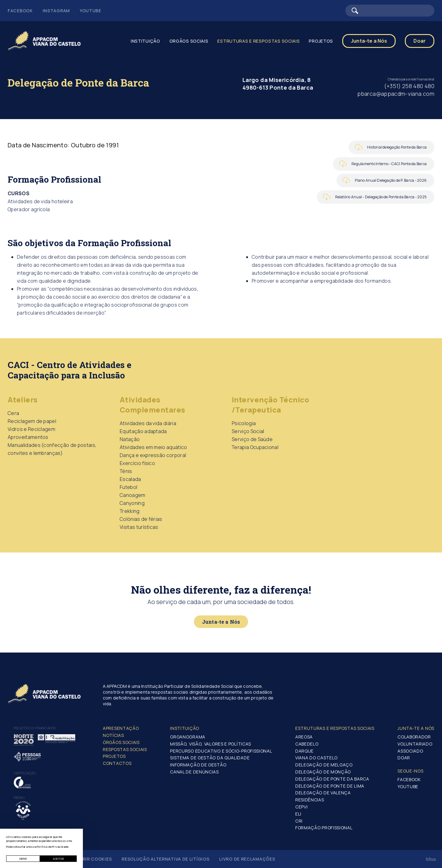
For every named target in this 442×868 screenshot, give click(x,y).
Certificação (25, 773)
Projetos (321, 41)
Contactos (117, 763)
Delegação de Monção (323, 772)
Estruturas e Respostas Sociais (258, 41)
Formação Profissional (324, 828)
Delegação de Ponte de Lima (330, 786)
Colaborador (414, 737)
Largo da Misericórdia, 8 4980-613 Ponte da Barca (278, 84)
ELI (298, 814)
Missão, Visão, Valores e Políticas (211, 744)
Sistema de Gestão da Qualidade (210, 758)
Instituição (145, 41)
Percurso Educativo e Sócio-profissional (221, 751)
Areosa (304, 737)
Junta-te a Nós (369, 41)
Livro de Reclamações (247, 859)
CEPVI (302, 807)
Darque (304, 751)
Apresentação (121, 728)
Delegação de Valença (323, 793)
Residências (310, 800)
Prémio (19, 798)
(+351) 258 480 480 (409, 86)
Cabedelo (307, 744)
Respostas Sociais (125, 749)
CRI (299, 821)
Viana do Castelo (316, 758)
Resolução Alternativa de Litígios (165, 859)
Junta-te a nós (416, 728)
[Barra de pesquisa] (390, 11)
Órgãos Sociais (121, 742)
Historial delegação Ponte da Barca (397, 147)
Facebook (20, 11)
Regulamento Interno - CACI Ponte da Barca (389, 164)
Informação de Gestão (198, 765)
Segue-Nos (410, 771)
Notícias (113, 735)
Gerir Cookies (94, 859)
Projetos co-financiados (35, 728)
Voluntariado (415, 744)
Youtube (91, 11)
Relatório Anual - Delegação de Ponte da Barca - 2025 (381, 197)
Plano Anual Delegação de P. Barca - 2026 (391, 180)
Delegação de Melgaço (324, 765)
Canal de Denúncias (194, 772)
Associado (410, 751)
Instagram (56, 11)
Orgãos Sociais (189, 41)
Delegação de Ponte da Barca (332, 779)
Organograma (188, 737)
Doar (420, 41)
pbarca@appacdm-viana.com (396, 94)
